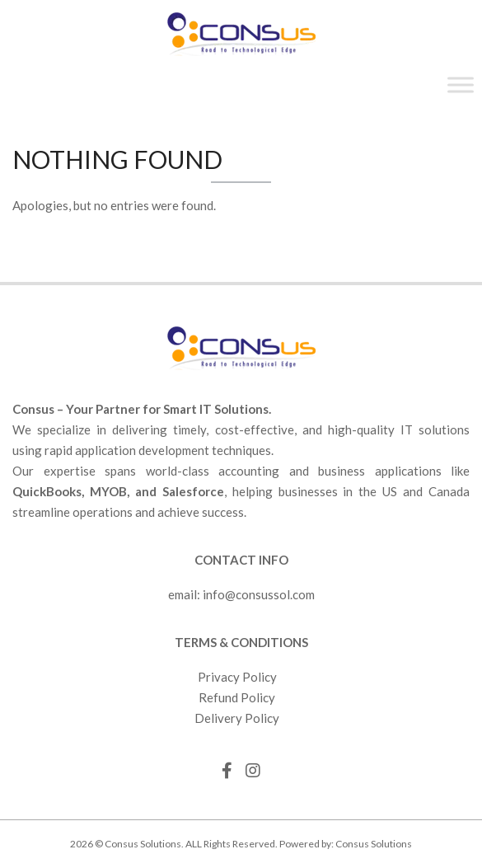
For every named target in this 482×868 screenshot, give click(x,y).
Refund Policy (237, 697)
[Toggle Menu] (461, 84)
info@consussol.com (259, 594)
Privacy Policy (237, 677)
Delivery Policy (237, 718)
